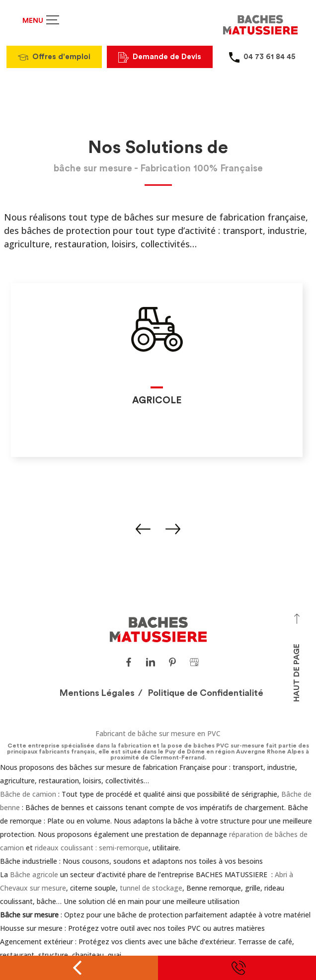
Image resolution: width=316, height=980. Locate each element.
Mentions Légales (97, 693)
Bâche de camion (28, 794)
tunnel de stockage (151, 888)
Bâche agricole (34, 874)
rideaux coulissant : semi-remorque (92, 848)
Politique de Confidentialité (206, 693)
